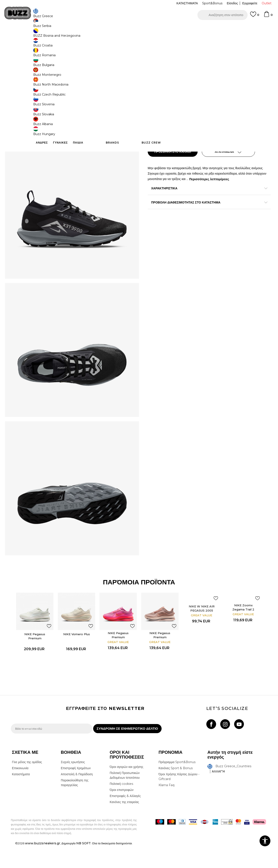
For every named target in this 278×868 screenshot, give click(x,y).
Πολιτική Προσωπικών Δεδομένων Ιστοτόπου (125, 798)
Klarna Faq (166, 807)
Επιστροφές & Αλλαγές (125, 818)
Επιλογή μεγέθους (160, 89)
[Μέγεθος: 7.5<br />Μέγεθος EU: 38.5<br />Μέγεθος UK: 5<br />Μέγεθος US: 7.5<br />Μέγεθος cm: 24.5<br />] (219, 96)
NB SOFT (84, 866)
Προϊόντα (44, 35)
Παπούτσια (59, 35)
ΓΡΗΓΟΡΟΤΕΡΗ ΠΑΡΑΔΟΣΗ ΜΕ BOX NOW (113, 28)
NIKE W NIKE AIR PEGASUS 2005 (202, 626)
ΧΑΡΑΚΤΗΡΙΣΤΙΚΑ (204, 188)
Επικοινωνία (20, 790)
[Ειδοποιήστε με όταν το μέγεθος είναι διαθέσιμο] (187, 96)
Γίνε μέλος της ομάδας (27, 784)
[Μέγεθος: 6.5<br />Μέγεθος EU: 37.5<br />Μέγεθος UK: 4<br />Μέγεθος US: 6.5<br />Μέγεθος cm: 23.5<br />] (170, 96)
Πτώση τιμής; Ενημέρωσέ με (249, 68)
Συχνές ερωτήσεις (73, 784)
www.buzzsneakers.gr (43, 866)
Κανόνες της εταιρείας (124, 824)
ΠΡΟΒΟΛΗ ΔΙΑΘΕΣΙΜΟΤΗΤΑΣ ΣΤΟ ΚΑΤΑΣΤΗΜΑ (204, 202)
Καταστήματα (21, 797)
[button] (223, 15)
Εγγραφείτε (250, 3)
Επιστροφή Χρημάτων (76, 790)
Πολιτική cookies (121, 806)
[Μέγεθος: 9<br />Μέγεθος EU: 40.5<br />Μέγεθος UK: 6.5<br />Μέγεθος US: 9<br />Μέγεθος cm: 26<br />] (187, 106)
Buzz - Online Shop (23, 35)
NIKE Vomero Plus (77, 651)
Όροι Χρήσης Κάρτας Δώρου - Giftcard (179, 799)
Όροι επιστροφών (122, 812)
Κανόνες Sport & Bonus (176, 790)
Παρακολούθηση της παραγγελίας (75, 805)
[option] (35, 653)
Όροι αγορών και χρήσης (127, 789)
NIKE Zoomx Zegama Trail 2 (244, 625)
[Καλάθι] (268, 16)
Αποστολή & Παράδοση (77, 797)
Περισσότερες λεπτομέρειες (224, 178)
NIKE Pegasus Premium (35, 654)
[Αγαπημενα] (255, 16)
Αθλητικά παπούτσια (80, 35)
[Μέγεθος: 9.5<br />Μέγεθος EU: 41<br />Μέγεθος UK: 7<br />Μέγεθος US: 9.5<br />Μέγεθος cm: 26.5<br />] (170, 106)
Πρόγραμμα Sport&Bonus (177, 784)
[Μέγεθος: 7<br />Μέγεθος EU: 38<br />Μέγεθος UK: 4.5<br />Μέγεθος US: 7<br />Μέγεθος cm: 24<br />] (203, 96)
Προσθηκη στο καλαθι (175, 151)
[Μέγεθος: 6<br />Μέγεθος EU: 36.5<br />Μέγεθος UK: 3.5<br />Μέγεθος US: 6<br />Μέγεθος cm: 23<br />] (154, 96)
